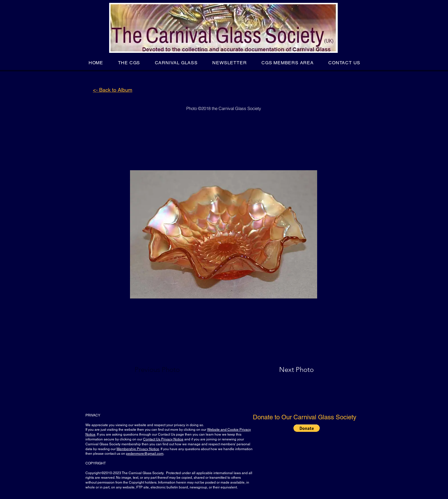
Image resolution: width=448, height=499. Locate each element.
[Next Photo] (285, 370)
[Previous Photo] (165, 370)
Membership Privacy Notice (138, 449)
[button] (129, 63)
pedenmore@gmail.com (145, 454)
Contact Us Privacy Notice (163, 439)
